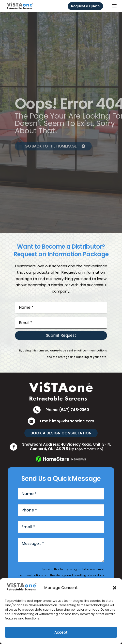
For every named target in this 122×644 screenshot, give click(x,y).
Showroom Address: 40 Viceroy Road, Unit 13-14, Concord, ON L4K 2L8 (67, 447)
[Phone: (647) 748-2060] (37, 410)
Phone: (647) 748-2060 (67, 410)
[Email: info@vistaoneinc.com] (31, 421)
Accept (61, 632)
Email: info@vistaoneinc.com (67, 421)
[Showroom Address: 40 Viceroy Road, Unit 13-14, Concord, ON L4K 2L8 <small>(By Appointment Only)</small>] (14, 447)
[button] (115, 588)
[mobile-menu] (112, 6)
